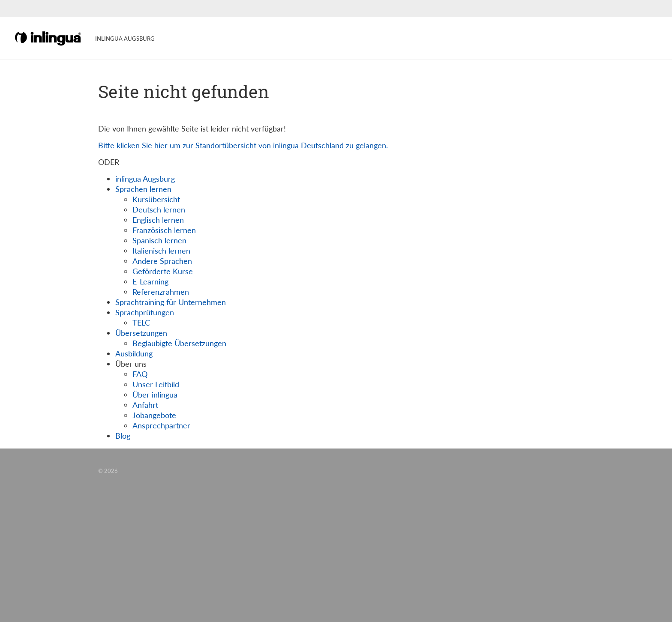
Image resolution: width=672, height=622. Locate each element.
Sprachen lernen (143, 189)
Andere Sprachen (162, 261)
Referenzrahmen (161, 292)
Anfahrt (145, 405)
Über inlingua (155, 395)
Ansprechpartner (161, 425)
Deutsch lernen (159, 209)
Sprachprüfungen (145, 312)
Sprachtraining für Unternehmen (171, 302)
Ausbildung (134, 353)
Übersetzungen (141, 333)
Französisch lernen (164, 230)
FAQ (140, 374)
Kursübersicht (156, 199)
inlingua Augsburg (145, 179)
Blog (123, 436)
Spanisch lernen (159, 240)
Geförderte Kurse (163, 271)
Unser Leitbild (156, 384)
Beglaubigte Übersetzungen (179, 343)
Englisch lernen (158, 220)
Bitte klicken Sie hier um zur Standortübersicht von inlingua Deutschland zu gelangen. (243, 145)
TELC (141, 323)
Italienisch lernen (161, 251)
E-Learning (150, 281)
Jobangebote (154, 415)
